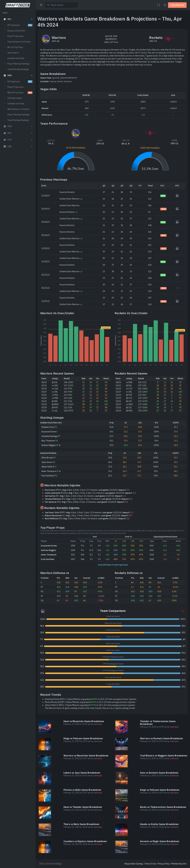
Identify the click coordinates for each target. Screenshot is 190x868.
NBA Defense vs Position (18, 109)
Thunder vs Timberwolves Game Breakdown (158, 723)
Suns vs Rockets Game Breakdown (159, 773)
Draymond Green (49, 432)
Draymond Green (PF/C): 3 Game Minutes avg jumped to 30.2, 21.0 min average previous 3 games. (91, 699)
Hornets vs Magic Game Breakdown (160, 841)
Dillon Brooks (47, 458)
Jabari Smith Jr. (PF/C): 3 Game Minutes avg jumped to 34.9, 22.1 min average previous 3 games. (90, 705)
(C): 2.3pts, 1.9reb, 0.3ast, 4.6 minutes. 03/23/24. (88, 516)
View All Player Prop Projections (113, 565)
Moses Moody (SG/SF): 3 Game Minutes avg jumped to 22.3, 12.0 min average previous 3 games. (90, 702)
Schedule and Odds (16, 58)
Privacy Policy (164, 864)
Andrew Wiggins (49, 445)
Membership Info (179, 864)
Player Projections (15, 36)
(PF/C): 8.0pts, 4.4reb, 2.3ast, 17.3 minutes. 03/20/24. (87, 490)
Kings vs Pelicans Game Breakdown (83, 738)
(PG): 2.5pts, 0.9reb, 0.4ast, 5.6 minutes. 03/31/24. (87, 519)
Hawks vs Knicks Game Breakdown (159, 824)
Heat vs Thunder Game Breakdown (83, 807)
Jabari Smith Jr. (48, 467)
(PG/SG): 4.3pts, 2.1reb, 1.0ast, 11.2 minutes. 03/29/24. (90, 493)
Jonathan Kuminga (50, 436)
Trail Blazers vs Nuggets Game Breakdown (164, 756)
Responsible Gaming (134, 864)
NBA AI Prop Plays (20, 93)
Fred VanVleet (48, 476)
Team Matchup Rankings (18, 69)
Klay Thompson (48, 441)
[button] (18, 19)
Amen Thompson (49, 471)
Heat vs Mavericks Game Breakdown (84, 721)
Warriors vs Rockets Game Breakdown (161, 738)
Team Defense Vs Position (19, 42)
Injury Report (13, 53)
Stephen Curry (48, 427)
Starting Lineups (15, 98)
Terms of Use (150, 864)
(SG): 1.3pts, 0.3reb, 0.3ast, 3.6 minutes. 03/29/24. (89, 499)
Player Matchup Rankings (19, 64)
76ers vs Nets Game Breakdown (81, 824)
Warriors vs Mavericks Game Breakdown (86, 756)
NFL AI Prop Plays (15, 47)
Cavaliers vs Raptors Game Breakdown (85, 841)
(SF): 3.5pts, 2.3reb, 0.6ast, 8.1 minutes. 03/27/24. (85, 496)
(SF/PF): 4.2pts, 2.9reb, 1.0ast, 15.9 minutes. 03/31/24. (89, 513)
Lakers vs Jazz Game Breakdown (82, 773)
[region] (18, 437)
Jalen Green (47, 462)
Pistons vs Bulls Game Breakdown (82, 790)
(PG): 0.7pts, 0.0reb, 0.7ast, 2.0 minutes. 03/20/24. (86, 502)
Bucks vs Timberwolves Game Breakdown (163, 807)
